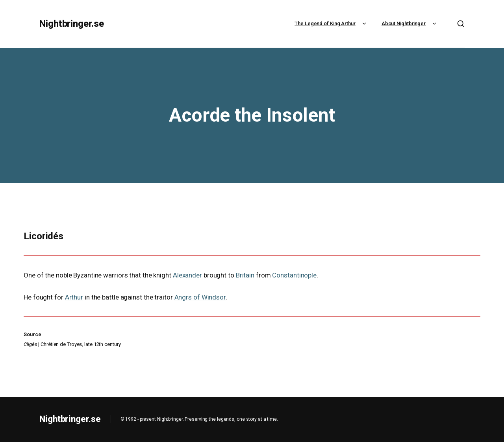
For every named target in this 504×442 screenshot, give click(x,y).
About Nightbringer (410, 23)
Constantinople (294, 275)
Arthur (74, 297)
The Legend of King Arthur (331, 23)
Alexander (187, 275)
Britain (245, 275)
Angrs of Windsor (200, 297)
